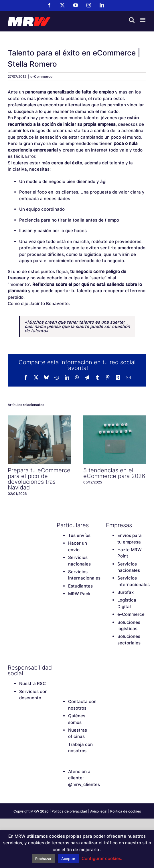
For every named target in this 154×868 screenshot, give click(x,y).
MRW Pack (79, 594)
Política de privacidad (69, 811)
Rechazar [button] (43, 859)
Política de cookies (126, 811)
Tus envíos (79, 535)
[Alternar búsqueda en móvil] (132, 20)
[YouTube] (80, 668)
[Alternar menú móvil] (143, 20)
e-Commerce (41, 76)
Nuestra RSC (32, 683)
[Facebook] (60, 668)
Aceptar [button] (68, 859)
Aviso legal (99, 811)
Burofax (126, 592)
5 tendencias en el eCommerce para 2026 (114, 473)
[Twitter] (70, 668)
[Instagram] (90, 668)
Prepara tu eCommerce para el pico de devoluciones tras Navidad (39, 479)
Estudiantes (80, 586)
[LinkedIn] (60, 677)
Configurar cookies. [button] (102, 858)
